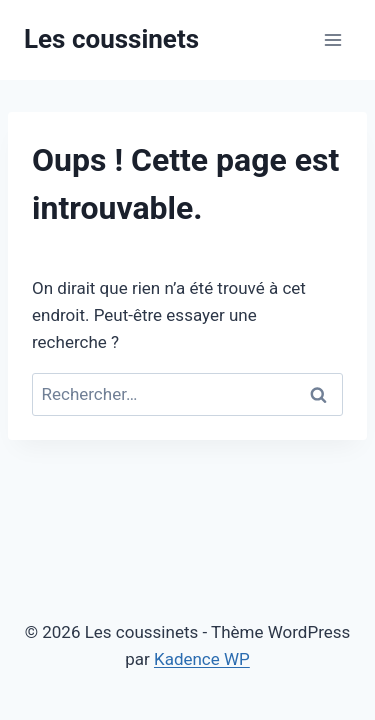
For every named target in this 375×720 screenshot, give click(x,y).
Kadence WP (202, 659)
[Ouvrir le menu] (332, 39)
